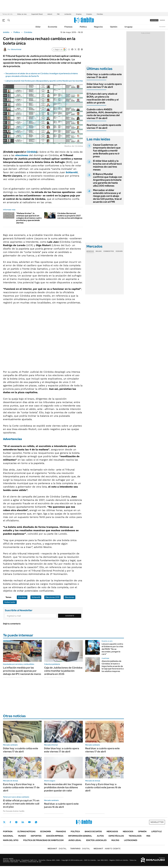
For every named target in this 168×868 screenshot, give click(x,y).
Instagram (16, 822)
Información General (80, 836)
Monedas (90, 251)
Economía (53, 27)
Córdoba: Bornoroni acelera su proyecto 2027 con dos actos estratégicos (70, 216)
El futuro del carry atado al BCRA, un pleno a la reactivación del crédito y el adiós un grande (103, 98)
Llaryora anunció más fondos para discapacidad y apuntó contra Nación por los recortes (44, 81)
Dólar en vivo (22, 14)
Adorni (50, 14)
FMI (58, 14)
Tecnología (135, 836)
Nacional (8, 836)
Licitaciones (131, 840)
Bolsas (99, 251)
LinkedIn (23, 822)
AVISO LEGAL (75, 840)
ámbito (6, 32)
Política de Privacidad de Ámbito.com (43, 840)
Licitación (68, 14)
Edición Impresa (55, 836)
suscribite (154, 20)
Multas (115, 840)
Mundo (22, 836)
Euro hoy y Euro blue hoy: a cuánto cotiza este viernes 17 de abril (21, 787)
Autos (100, 836)
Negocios (98, 27)
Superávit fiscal (37, 14)
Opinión (114, 27)
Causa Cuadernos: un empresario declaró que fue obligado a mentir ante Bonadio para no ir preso (107, 151)
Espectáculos (116, 836)
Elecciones (70, 597)
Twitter (4, 822)
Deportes (36, 836)
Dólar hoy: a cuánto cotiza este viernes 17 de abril (104, 76)
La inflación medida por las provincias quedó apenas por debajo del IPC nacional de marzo (22, 671)
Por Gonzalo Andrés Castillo (14, 811)
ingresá (162, 20)
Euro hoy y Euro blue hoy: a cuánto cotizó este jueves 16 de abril (103, 787)
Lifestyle (156, 831)
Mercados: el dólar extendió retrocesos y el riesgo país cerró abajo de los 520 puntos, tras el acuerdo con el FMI (107, 196)
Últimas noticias (26, 831)
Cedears (119, 251)
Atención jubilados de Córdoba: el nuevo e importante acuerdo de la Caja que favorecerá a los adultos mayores (113, 666)
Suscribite (70, 616)
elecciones (22, 155)
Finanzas (68, 27)
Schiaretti (72, 172)
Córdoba (28, 32)
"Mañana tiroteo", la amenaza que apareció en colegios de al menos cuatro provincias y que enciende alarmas (29, 218)
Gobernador (10, 602)
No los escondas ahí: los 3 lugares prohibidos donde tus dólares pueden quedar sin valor (63, 787)
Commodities (109, 251)
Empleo (79, 14)
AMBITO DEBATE (107, 849)
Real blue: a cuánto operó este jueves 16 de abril (61, 805)
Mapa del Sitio (11, 840)
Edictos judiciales (96, 840)
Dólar (38, 27)
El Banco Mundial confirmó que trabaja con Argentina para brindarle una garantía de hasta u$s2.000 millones (107, 180)
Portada (8, 831)
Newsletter (162, 27)
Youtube (29, 822)
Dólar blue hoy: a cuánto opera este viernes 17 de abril (104, 85)
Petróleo (100, 14)
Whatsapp (36, 822)
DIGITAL (57, 849)
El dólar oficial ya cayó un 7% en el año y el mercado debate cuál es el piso (21, 804)
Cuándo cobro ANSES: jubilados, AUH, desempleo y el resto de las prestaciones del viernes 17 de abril (104, 114)
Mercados (112, 831)
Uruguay (128, 27)
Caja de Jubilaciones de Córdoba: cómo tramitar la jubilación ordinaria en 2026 (63, 671)
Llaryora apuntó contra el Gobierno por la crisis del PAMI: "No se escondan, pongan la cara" (112, 649)
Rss (148, 836)
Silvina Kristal (16, 49)
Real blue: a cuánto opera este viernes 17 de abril (104, 126)
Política (83, 27)
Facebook (10, 822)
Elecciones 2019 (52, 597)
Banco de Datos (93, 831)
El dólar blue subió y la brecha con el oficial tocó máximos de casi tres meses (107, 165)
